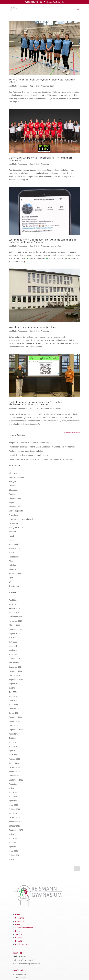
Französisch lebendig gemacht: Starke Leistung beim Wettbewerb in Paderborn (42, 447)
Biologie (12, 482)
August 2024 (14, 684)
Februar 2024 (15, 709)
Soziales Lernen (16, 574)
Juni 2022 (13, 792)
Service (18, 938)
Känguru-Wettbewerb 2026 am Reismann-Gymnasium (32, 443)
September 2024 (16, 679)
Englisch (12, 502)
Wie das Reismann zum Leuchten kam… (34, 327)
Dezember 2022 (16, 767)
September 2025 (16, 629)
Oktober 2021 (15, 826)
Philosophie (14, 557)
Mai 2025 (13, 646)
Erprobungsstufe (16, 511)
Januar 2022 (14, 813)
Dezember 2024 (16, 667)
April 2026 (13, 600)
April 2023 (13, 751)
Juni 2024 (13, 692)
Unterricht (19, 924)
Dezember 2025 (16, 617)
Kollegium (19, 921)
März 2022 (13, 805)
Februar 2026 (15, 608)
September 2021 (16, 830)
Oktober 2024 (15, 675)
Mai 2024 (13, 696)
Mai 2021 (13, 843)
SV (10, 582)
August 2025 (14, 633)
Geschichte (14, 523)
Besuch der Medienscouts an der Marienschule (29, 455)
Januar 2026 (14, 613)
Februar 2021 (15, 855)
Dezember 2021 (16, 817)
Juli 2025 (13, 638)
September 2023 (16, 730)
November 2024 (16, 671)
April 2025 (13, 650)
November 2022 (16, 771)
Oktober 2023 (15, 725)
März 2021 (13, 851)
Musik (11, 553)
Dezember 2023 (16, 717)
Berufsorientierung (17, 477)
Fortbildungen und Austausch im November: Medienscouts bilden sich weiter (36, 403)
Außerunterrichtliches (24, 928)
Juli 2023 (13, 738)
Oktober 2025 (15, 625)
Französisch (14, 515)
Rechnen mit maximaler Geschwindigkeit (26, 451)
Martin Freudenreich (20, 86)
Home (18, 915)
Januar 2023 (14, 763)
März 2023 (13, 755)
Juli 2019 (13, 859)
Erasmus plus (15, 507)
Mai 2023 (13, 746)
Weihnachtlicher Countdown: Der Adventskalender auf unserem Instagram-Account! (42, 241)
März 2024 (13, 705)
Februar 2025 (15, 659)
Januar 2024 (14, 713)
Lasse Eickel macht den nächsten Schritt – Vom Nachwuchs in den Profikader (41, 459)
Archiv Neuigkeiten (23, 944)
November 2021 (16, 822)
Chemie (12, 486)
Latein (11, 540)
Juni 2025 (13, 642)
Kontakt (19, 941)
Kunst (11, 536)
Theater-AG (14, 586)
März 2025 (13, 654)
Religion (12, 565)
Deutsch (12, 494)
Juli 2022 (13, 788)
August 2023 (14, 734)
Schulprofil (20, 918)
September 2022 (16, 780)
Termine (19, 934)
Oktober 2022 (15, 776)
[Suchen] (77, 868)
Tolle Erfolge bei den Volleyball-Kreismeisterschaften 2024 (42, 81)
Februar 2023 (15, 759)
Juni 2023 (13, 742)
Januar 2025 (14, 663)
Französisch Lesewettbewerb (21, 519)
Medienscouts (55, 408)
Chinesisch (13, 490)
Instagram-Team (56, 246)
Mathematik (14, 544)
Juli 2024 (13, 688)
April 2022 (13, 801)
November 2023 (16, 721)
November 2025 (16, 621)
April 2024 (13, 700)
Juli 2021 (13, 834)
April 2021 (13, 847)
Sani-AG (12, 569)
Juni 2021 (13, 838)
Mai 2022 (13, 797)
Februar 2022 (15, 809)
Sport (52, 86)
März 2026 (13, 604)
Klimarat (12, 532)
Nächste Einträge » (72, 432)
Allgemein (45, 86)
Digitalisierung (15, 498)
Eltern (18, 931)
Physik (12, 561)
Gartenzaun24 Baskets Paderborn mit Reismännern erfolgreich (41, 159)
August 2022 (14, 784)
